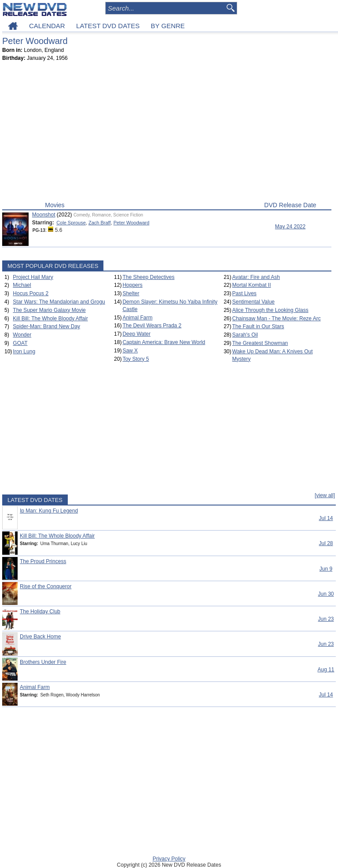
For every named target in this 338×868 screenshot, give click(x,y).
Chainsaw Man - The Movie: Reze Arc (277, 319)
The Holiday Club (40, 612)
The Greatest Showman (260, 343)
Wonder (22, 335)
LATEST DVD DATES (108, 26)
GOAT (20, 343)
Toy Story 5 (136, 359)
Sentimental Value (254, 302)
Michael (22, 285)
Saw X (130, 351)
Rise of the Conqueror (46, 586)
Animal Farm (137, 318)
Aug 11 (326, 670)
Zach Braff (100, 223)
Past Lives (244, 293)
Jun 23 (326, 619)
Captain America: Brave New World (164, 342)
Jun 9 (326, 569)
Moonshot (44, 215)
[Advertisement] (167, 133)
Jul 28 (326, 543)
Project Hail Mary (33, 277)
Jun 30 (326, 594)
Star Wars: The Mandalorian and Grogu (59, 302)
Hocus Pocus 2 (31, 293)
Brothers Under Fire (43, 662)
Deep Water (136, 334)
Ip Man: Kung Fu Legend (49, 511)
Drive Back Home (40, 637)
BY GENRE (168, 26)
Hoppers (132, 285)
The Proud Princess (43, 561)
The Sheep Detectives (148, 277)
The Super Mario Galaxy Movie (49, 310)
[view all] (325, 495)
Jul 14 (326, 518)
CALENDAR (47, 26)
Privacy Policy (169, 859)
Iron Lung (24, 352)
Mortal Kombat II (252, 285)
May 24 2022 (290, 227)
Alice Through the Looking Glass (270, 310)
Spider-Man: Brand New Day (46, 326)
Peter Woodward (132, 223)
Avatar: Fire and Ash (256, 277)
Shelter (131, 293)
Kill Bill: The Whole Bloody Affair (50, 319)
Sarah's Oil (245, 335)
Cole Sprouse (71, 223)
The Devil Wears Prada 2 (152, 326)
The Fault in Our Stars (258, 326)
